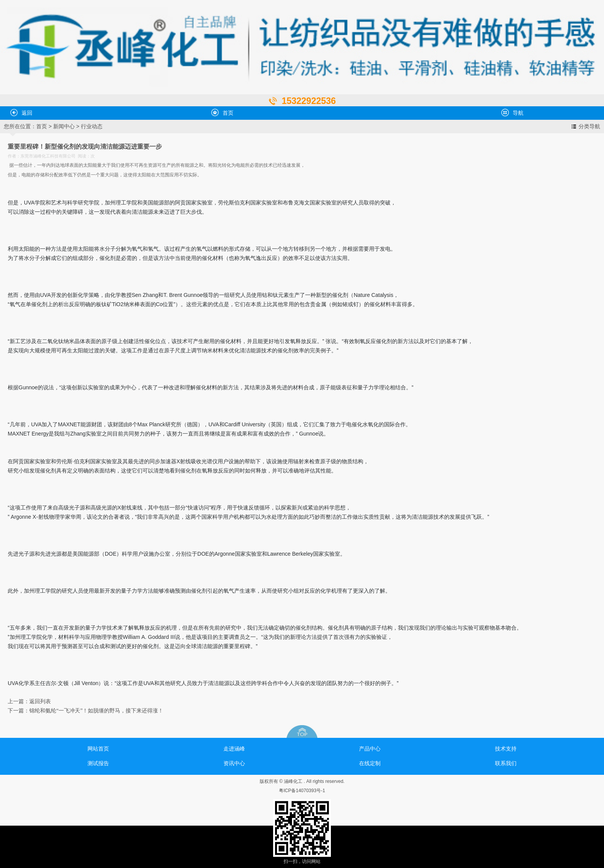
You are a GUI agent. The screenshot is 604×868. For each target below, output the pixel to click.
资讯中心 (234, 763)
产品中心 (370, 749)
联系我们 (506, 763)
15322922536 (309, 101)
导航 (512, 112)
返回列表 (40, 701)
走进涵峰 (234, 749)
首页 (222, 112)
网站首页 (98, 749)
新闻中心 (64, 126)
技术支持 (506, 749)
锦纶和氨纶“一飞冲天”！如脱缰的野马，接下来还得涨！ (96, 711)
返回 (21, 112)
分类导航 (589, 126)
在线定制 (370, 763)
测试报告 (98, 763)
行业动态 (92, 126)
